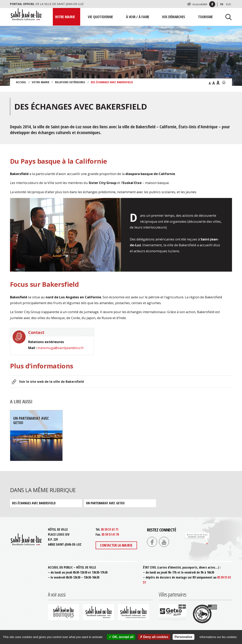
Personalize (183, 637)
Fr (222, 4)
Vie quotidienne (100, 17)
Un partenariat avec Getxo (105, 503)
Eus (229, 4)
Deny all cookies (154, 637)
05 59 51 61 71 (110, 529)
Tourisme (205, 17)
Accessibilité (200, 4)
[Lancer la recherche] (227, 17)
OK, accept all (121, 637)
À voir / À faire (138, 17)
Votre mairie (65, 17)
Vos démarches (173, 17)
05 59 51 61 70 (110, 534)
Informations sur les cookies (218, 637)
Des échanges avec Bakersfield (34, 503)
